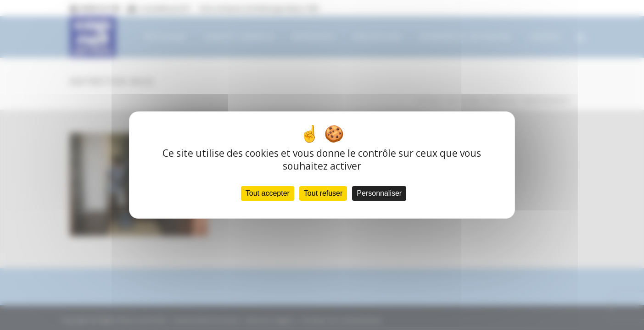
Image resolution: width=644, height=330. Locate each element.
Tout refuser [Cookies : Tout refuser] (323, 193)
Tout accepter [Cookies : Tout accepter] (268, 193)
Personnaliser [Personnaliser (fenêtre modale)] (379, 193)
